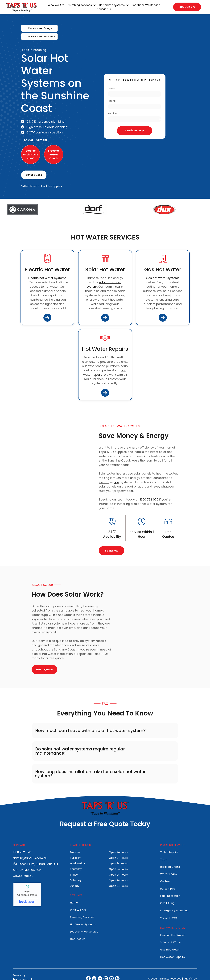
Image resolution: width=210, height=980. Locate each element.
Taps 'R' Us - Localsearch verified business (27, 894)
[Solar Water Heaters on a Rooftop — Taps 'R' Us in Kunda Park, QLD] (174, 106)
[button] (105, 730)
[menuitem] (56, 5)
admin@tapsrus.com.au (30, 858)
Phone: (112, 101)
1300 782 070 (149, 499)
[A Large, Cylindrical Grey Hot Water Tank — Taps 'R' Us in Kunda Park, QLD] (168, 627)
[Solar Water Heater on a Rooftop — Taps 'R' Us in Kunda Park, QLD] (42, 488)
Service (112, 113)
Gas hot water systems (163, 278)
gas (117, 482)
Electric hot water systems (47, 278)
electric (104, 482)
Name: (112, 88)
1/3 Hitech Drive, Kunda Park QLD (35, 864)
